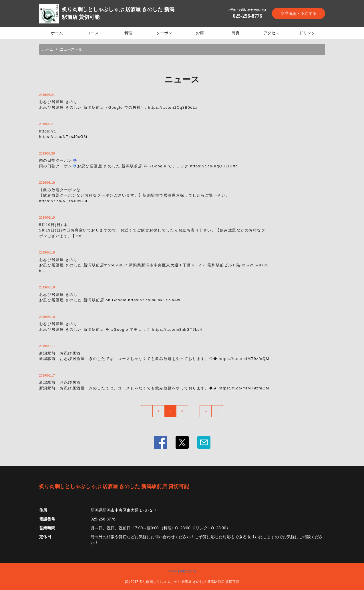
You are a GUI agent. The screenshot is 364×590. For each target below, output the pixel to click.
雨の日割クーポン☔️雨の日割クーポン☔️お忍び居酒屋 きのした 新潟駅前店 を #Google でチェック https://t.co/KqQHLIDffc (139, 163)
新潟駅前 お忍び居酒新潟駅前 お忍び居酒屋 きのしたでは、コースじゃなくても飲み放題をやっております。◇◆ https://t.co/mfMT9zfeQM (154, 356)
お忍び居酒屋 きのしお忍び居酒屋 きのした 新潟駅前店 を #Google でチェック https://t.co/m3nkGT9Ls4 (121, 327)
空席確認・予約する (299, 13)
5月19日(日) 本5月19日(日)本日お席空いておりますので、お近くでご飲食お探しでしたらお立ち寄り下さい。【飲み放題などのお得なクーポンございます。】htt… (154, 230)
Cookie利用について (182, 571)
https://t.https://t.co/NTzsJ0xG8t (63, 134)
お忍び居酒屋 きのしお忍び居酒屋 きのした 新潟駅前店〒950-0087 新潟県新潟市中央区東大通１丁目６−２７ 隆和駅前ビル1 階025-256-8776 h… (154, 265)
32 (205, 411)
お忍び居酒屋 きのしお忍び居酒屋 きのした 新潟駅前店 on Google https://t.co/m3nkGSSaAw (110, 297)
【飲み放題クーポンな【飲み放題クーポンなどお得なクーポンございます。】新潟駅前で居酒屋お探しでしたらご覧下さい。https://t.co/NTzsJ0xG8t (135, 195)
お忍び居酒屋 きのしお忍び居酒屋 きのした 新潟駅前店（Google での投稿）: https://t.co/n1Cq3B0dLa (119, 105)
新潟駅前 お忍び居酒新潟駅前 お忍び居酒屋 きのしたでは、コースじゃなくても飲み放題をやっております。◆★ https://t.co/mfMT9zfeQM (154, 385)
